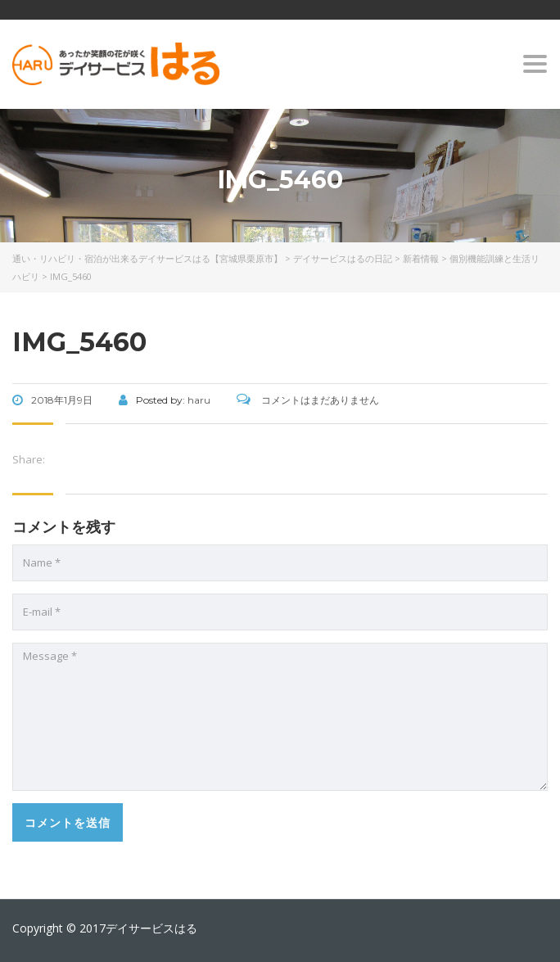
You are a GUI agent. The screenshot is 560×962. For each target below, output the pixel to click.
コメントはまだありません (308, 400)
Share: (29, 459)
